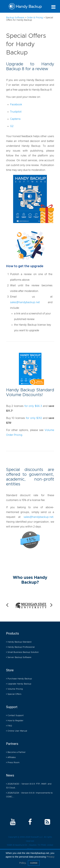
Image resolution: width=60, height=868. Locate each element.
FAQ (9, 726)
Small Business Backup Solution (22, 652)
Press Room (13, 763)
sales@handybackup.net (25, 302)
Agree (34, 863)
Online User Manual (17, 731)
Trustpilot (16, 112)
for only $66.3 (33, 406)
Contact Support (15, 716)
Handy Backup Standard (19, 642)
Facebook (16, 105)
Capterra (15, 119)
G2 (12, 126)
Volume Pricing (14, 689)
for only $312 (34, 418)
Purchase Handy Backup (19, 679)
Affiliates (11, 757)
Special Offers (14, 694)
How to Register (15, 721)
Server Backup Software (19, 657)
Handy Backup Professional (20, 647)
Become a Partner (16, 752)
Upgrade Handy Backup (19, 684)
